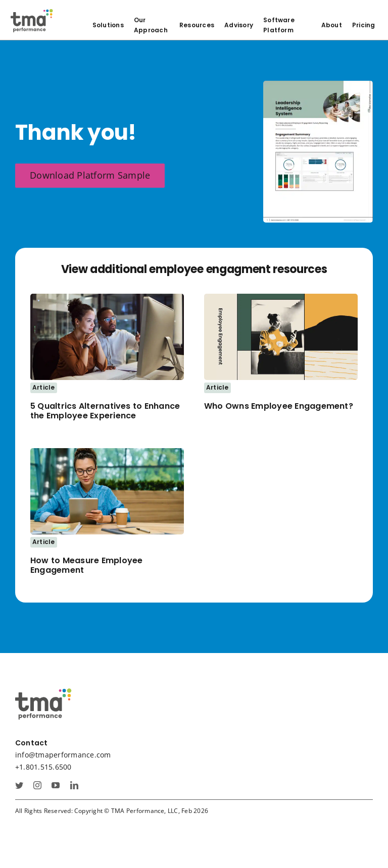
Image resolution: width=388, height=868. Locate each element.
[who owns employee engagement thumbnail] (281, 298)
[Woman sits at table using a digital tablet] (107, 452)
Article (44, 387)
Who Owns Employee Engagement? (279, 406)
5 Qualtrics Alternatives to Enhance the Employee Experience (105, 411)
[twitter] (19, 785)
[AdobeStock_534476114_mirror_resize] (107, 298)
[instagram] (37, 785)
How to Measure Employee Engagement (87, 565)
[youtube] (56, 785)
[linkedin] (74, 785)
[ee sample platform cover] (318, 85)
